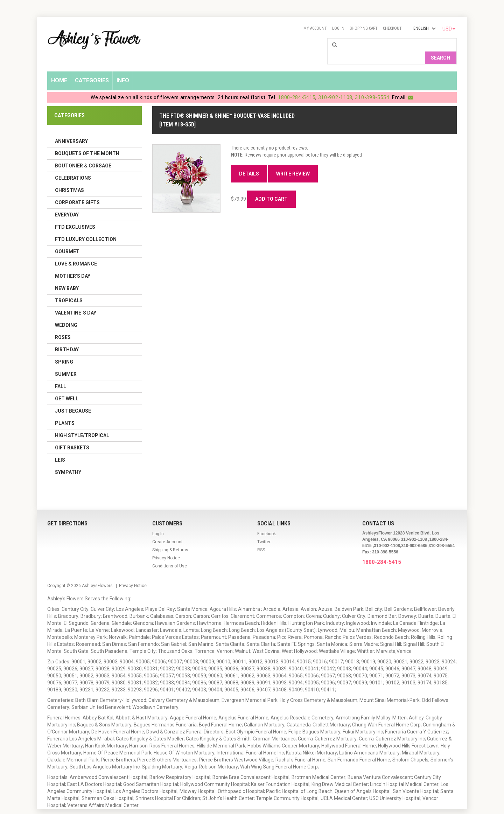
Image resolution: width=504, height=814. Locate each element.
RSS (261, 538)
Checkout (392, 28)
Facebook (267, 522)
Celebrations (73, 166)
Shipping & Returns (170, 538)
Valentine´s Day (76, 301)
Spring (64, 350)
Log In (338, 28)
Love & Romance (76, 252)
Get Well (67, 387)
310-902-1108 (335, 86)
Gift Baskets (72, 436)
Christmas (69, 179)
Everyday (67, 203)
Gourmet (67, 240)
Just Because (73, 399)
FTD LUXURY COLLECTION (86, 228)
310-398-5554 (372, 86)
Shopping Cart (364, 28)
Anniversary (71, 130)
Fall (61, 375)
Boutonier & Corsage (83, 154)
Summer (66, 363)
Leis (60, 448)
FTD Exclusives (75, 215)
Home (59, 69)
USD (449, 29)
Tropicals (69, 289)
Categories (92, 69)
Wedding (66, 313)
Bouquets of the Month (87, 142)
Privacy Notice (166, 546)
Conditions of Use (170, 554)
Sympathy (68, 461)
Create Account (167, 530)
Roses (63, 326)
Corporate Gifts (77, 191)
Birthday (67, 338)
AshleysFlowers (97, 574)
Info (123, 69)
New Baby (67, 277)
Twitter (264, 530)
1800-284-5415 (297, 86)
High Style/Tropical (82, 424)
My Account (315, 28)
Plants (65, 412)
